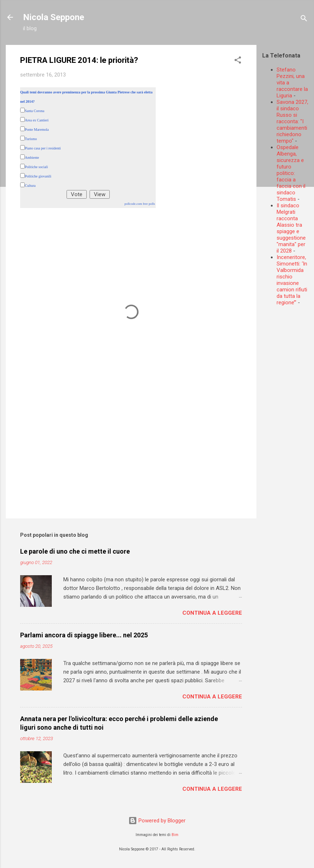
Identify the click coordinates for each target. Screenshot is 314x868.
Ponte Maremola (37, 130)
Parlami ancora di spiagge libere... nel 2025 (84, 635)
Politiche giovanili (38, 176)
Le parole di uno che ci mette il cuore (75, 551)
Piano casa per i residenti (43, 148)
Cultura (30, 186)
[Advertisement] (288, 419)
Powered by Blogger (157, 821)
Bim (175, 835)
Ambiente (32, 158)
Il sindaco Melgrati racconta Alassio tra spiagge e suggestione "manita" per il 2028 (291, 228)
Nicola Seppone (54, 17)
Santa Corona (35, 111)
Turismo (31, 139)
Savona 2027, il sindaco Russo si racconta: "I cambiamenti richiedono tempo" (292, 121)
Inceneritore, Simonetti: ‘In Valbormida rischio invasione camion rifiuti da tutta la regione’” (292, 280)
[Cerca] (304, 20)
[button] (238, 61)
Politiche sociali (36, 167)
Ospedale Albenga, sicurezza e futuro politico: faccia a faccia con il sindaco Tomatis (291, 173)
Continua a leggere (212, 613)
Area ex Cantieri (37, 120)
